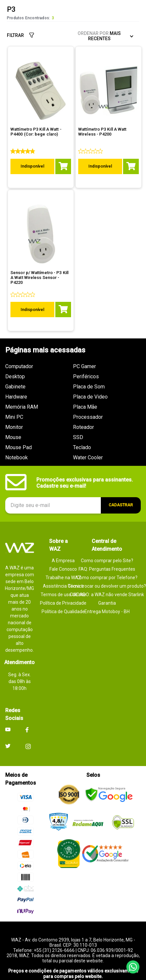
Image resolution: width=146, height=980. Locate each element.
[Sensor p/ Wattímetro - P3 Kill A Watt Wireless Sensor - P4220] (41, 265)
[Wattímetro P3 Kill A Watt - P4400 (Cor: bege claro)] (41, 151)
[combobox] (73, 36)
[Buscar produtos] (131, 36)
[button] (14, 14)
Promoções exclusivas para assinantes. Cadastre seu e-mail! (85, 473)
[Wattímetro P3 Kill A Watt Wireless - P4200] (109, 151)
